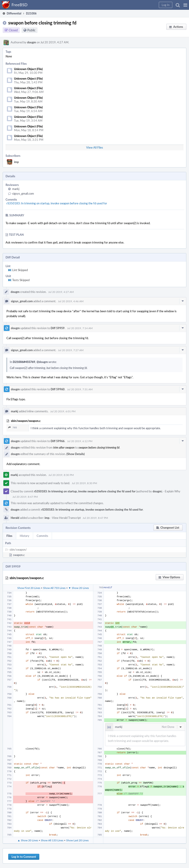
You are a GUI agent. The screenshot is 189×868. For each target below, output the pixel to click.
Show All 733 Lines (54, 588)
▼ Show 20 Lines (79, 588)
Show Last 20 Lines (77, 840)
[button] (185, 5)
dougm (32, 42)
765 (13, 428)
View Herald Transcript (66, 518)
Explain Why (173, 491)
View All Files (95, 147)
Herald (15, 518)
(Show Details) (76, 454)
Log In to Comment (24, 857)
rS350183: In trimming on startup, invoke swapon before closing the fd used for (57, 203)
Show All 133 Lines (52, 840)
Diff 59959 (58, 328)
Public (31, 30)
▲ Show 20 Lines (28, 840)
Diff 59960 (58, 389)
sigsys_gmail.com (23, 193)
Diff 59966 (58, 441)
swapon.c (19, 555)
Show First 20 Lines (29, 588)
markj (16, 189)
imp (16, 162)
